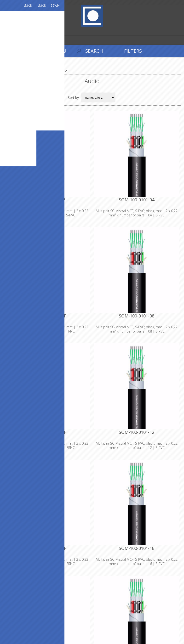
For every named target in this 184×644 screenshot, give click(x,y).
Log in (14, 31)
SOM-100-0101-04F (47, 316)
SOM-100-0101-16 (137, 548)
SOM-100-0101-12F (47, 548)
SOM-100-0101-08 (137, 316)
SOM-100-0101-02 (47, 200)
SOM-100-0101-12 (137, 432)
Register (5, 31)
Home (10, 70)
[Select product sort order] (98, 97)
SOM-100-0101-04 (137, 200)
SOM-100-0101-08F (47, 432)
